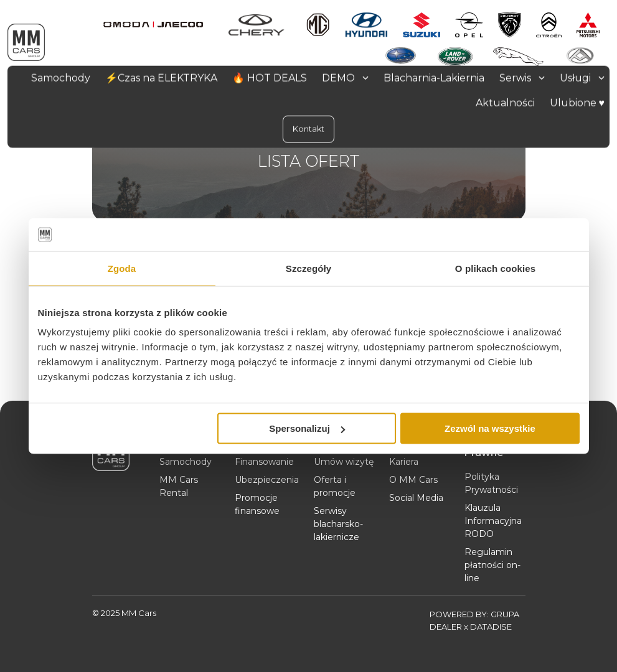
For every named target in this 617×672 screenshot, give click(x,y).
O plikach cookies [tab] (495, 268)
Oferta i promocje (335, 486)
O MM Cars (413, 480)
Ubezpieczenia (267, 480)
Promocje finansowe (257, 504)
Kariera (404, 462)
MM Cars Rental (179, 486)
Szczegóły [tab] (308, 268)
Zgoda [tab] (122, 268)
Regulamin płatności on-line (492, 565)
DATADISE (491, 627)
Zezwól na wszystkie (490, 428)
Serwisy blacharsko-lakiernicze (338, 524)
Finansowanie (264, 462)
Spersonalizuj (307, 428)
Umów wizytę (344, 462)
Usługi (582, 77)
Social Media (416, 498)
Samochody (186, 462)
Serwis (522, 77)
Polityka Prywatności (491, 483)
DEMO (345, 77)
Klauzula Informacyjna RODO (493, 521)
